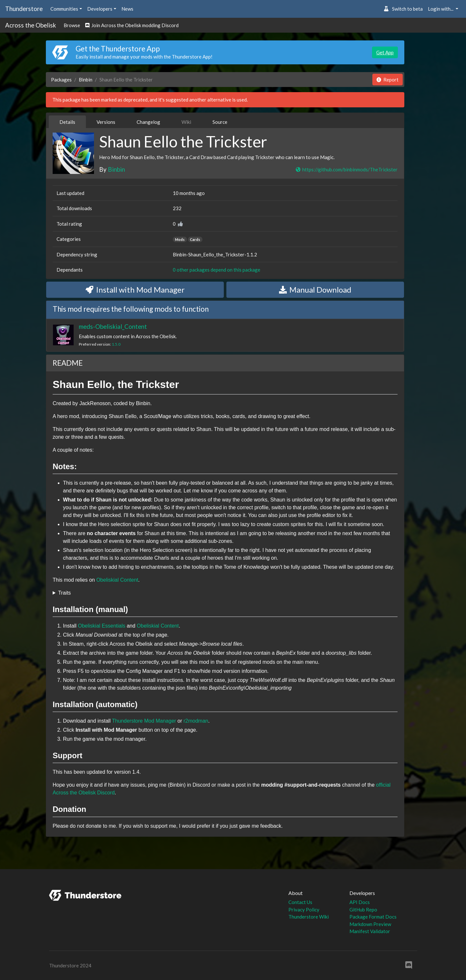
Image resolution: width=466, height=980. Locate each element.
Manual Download (315, 290)
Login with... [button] (441, 9)
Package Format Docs (373, 917)
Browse (72, 25)
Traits (64, 593)
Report (388, 80)
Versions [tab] (106, 122)
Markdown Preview (370, 924)
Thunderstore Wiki (309, 917)
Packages (61, 80)
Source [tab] (220, 122)
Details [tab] (67, 122)
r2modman (196, 721)
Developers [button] (100, 9)
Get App (385, 52)
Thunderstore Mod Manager (144, 721)
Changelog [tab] (148, 122)
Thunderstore (24, 9)
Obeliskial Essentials (102, 626)
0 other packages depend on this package (217, 270)
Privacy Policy (304, 910)
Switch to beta (403, 9)
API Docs (360, 902)
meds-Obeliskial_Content (113, 326)
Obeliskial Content (117, 580)
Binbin (86, 80)
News (127, 9)
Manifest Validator (370, 931)
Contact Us (300, 902)
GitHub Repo (363, 910)
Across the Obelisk (31, 25)
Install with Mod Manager (135, 290)
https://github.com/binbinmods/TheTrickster (346, 169)
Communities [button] (64, 9)
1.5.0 (116, 344)
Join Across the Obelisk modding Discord (132, 25)
